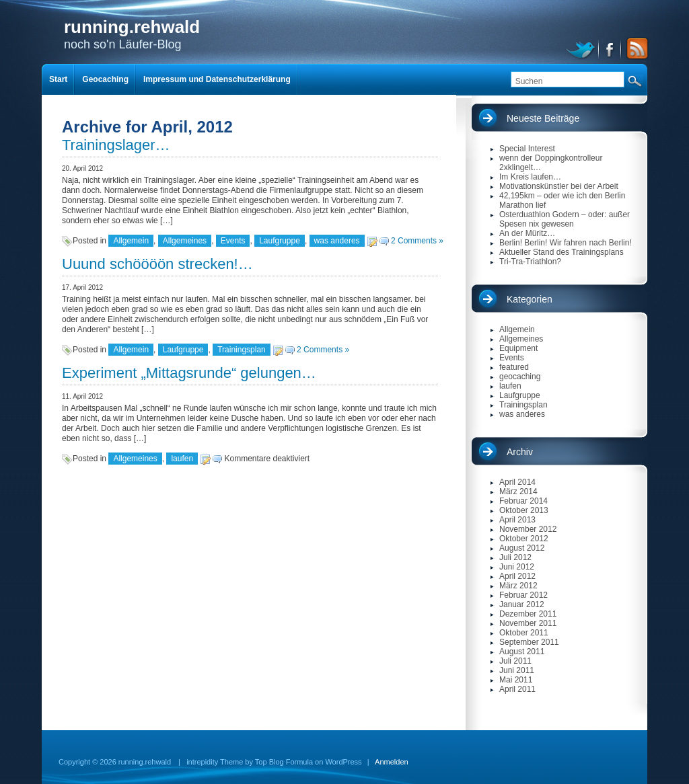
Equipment (518, 348)
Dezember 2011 (528, 614)
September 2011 (529, 642)
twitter (582, 48)
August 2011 (522, 652)
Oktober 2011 (524, 633)
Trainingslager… (116, 145)
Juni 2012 (517, 567)
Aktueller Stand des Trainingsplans (561, 252)
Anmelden (392, 762)
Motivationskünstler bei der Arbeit (559, 186)
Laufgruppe (280, 241)
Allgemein (131, 241)
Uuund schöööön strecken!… (157, 264)
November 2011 (528, 623)
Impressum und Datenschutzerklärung (217, 79)
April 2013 (517, 520)
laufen (182, 459)
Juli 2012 (515, 557)
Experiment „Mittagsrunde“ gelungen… (189, 373)
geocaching (520, 377)
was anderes (337, 241)
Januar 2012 (522, 604)
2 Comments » (417, 241)
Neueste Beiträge (543, 118)
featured (514, 367)
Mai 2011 (516, 680)
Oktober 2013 (524, 510)
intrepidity (202, 762)
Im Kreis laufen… (530, 177)
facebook (611, 48)
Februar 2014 (523, 501)
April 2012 (517, 576)
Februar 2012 (523, 595)
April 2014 (517, 482)
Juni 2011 (517, 670)
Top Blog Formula (284, 762)
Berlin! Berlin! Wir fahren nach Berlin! (566, 243)
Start (58, 79)
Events (233, 241)
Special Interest (527, 149)
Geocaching (105, 79)
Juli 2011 (515, 661)
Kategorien (530, 299)
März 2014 (518, 492)
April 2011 (517, 689)
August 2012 (522, 548)
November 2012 (528, 529)
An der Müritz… (527, 233)
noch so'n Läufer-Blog (132, 34)
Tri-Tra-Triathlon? (530, 262)
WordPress (343, 762)
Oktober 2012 (524, 539)
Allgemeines (185, 241)
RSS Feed (635, 48)
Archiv (520, 452)
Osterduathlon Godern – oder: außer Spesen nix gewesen (565, 219)
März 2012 (518, 586)
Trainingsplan (242, 350)
